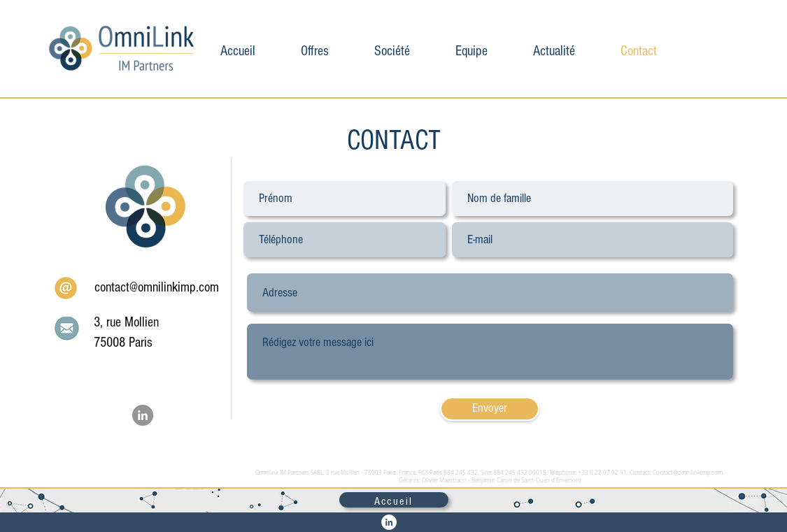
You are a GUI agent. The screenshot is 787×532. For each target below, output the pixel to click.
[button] (315, 49)
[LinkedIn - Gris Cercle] (143, 415)
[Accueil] (394, 500)
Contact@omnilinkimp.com (688, 473)
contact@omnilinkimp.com (157, 287)
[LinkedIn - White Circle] (389, 522)
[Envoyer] (490, 409)
